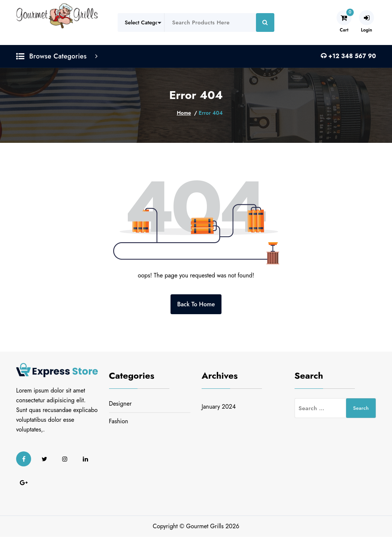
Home (184, 113)
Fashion (119, 421)
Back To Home (196, 304)
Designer (120, 404)
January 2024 (219, 407)
